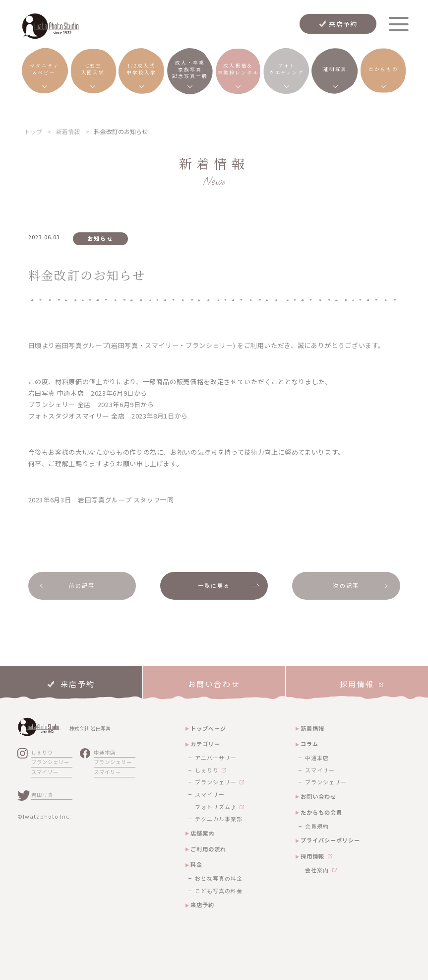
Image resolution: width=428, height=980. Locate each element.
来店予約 (343, 24)
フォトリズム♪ (216, 807)
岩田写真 (42, 795)
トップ (33, 131)
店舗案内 (202, 833)
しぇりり (42, 752)
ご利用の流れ (208, 849)
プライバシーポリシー (330, 840)
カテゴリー (205, 744)
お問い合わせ (318, 796)
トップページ (208, 728)
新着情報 (68, 131)
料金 (196, 864)
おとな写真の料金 (219, 878)
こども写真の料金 (219, 891)
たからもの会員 (321, 812)
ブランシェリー (50, 762)
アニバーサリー (216, 758)
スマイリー (45, 772)
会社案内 (317, 870)
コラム (309, 744)
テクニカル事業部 (219, 819)
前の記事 (82, 585)
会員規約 (317, 826)
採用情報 (312, 856)
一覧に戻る (214, 585)
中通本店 (105, 752)
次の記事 (346, 585)
